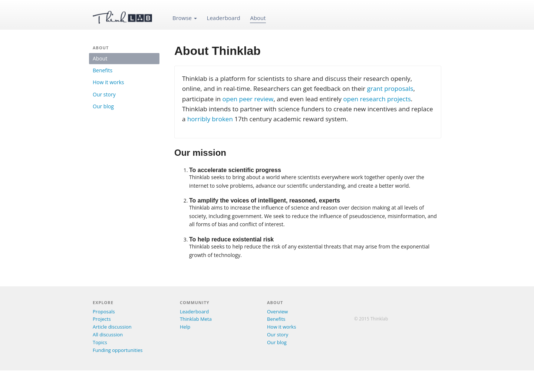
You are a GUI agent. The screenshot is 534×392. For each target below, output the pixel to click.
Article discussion (112, 327)
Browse (185, 18)
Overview (277, 312)
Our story (104, 94)
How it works (108, 82)
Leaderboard (224, 18)
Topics (100, 342)
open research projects (377, 99)
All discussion (108, 335)
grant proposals (390, 88)
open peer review (248, 99)
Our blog (103, 106)
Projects (102, 319)
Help (185, 327)
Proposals (104, 312)
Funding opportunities (118, 350)
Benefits (103, 70)
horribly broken (210, 119)
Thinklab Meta (196, 319)
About (258, 18)
